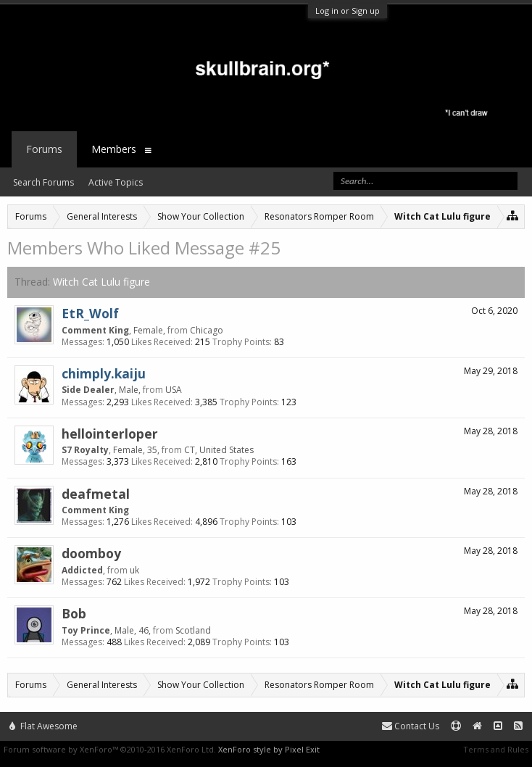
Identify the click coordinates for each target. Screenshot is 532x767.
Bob (74, 613)
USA (174, 390)
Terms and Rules (496, 749)
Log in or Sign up (348, 11)
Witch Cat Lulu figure (101, 282)
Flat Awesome (43, 726)
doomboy (91, 553)
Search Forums (43, 182)
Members (114, 149)
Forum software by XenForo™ (110, 749)
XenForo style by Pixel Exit (269, 749)
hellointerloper (110, 434)
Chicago (207, 330)
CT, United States (219, 450)
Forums (44, 149)
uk (134, 570)
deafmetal (96, 494)
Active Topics (116, 182)
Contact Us (411, 726)
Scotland (193, 630)
